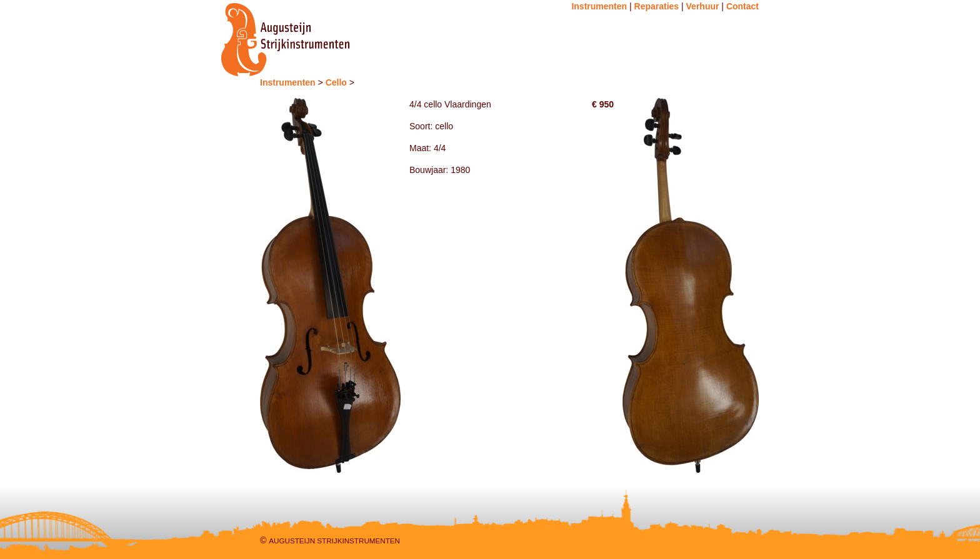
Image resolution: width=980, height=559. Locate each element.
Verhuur (703, 6)
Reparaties (657, 6)
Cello (336, 82)
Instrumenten (599, 6)
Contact (742, 6)
